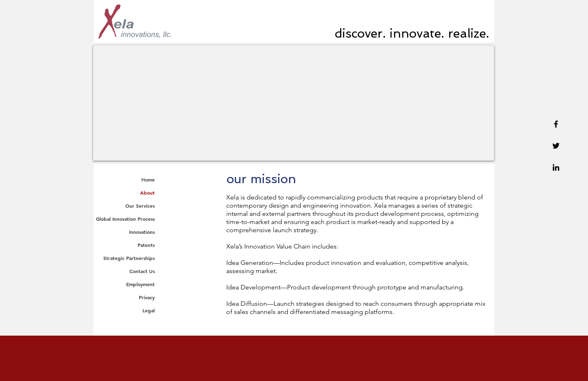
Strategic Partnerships (129, 258)
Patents (146, 245)
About (147, 193)
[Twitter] (556, 146)
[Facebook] (556, 124)
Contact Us (142, 271)
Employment (140, 284)
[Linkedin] (556, 167)
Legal (149, 310)
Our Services (140, 206)
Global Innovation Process (125, 219)
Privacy (147, 297)
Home (148, 179)
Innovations (142, 232)
